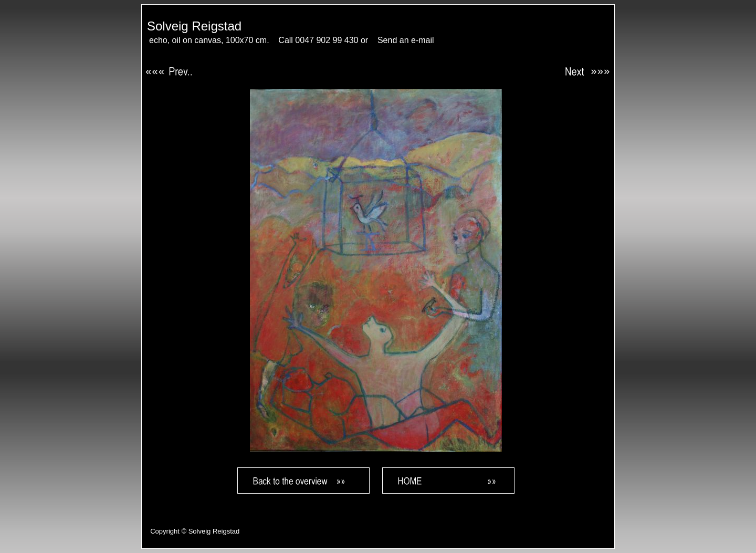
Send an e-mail (406, 40)
